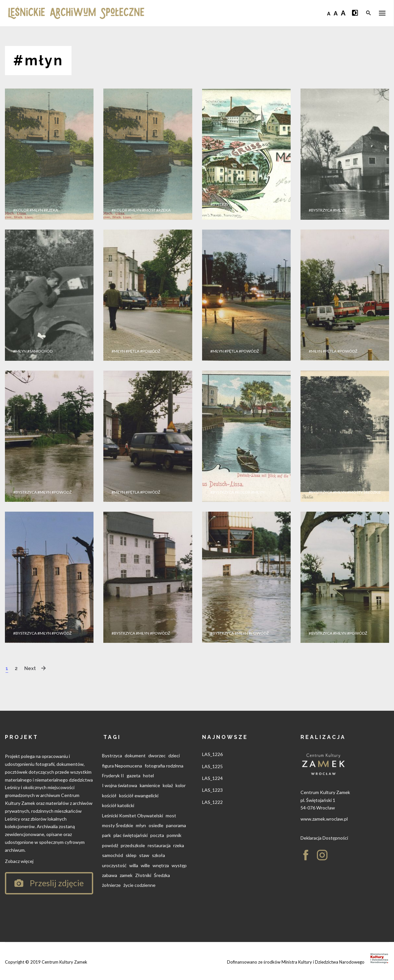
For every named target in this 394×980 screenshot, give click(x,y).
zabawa (110, 875)
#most (149, 210)
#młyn (36, 210)
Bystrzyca (112, 755)
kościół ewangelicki (139, 796)
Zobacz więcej (19, 861)
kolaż (168, 785)
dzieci (174, 755)
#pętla (133, 351)
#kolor (21, 210)
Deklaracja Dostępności (324, 838)
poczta (157, 835)
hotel (148, 776)
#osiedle (274, 204)
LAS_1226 (212, 754)
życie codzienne (139, 885)
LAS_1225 (212, 766)
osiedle (156, 825)
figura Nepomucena (122, 766)
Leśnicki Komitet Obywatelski (133, 816)
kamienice (150, 785)
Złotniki (143, 875)
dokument (135, 755)
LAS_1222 (212, 802)
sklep (131, 855)
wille (145, 865)
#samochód (40, 351)
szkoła (158, 855)
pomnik (174, 835)
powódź (110, 845)
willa (134, 865)
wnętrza (161, 865)
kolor (181, 785)
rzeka (179, 845)
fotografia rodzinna (164, 766)
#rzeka (51, 210)
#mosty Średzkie (364, 492)
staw (144, 855)
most (171, 816)
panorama (176, 825)
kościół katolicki (118, 805)
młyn (141, 825)
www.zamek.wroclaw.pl (324, 819)
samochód (113, 855)
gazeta (134, 776)
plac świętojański (131, 835)
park (106, 835)
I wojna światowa (120, 785)
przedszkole (133, 845)
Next (32, 668)
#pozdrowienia (226, 210)
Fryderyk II (113, 776)
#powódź (150, 351)
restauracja (159, 845)
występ (179, 865)
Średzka (162, 875)
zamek (126, 875)
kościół (109, 796)
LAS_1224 (212, 778)
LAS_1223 (212, 790)
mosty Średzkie (118, 825)
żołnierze (111, 885)
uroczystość (114, 865)
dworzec (157, 755)
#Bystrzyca (222, 204)
